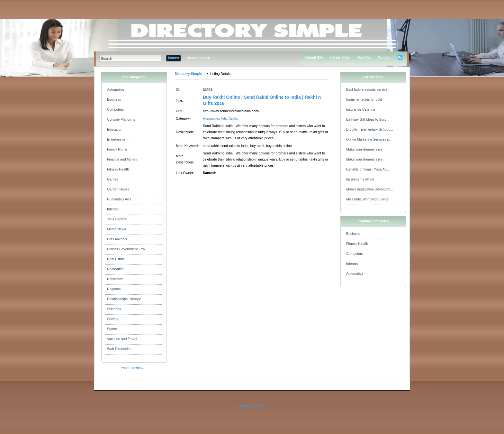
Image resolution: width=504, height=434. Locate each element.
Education (115, 129)
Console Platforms (121, 119)
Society (113, 319)
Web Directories (119, 349)
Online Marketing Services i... (369, 139)
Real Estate (116, 259)
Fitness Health (118, 169)
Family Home (117, 149)
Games (113, 179)
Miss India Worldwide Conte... (369, 199)
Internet (113, 209)
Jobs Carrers (117, 219)
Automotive (116, 89)
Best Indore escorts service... (368, 89)
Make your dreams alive (364, 149)
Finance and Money (122, 159)
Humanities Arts (119, 199)
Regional (114, 289)
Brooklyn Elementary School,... (370, 129)
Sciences (114, 309)
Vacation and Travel (122, 339)
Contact (384, 57)
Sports (112, 329)
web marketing (132, 367)
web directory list (251, 405)
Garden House (118, 189)
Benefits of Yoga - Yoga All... (368, 169)
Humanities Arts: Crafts (220, 118)
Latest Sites (340, 57)
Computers (115, 109)
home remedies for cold (364, 99)
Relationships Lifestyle (124, 299)
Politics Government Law (126, 249)
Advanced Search (198, 58)
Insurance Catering (361, 109)
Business (114, 99)
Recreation (115, 269)
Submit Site (314, 57)
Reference (115, 279)
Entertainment (118, 139)
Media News (117, 229)
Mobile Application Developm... (370, 189)
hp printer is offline (360, 179)
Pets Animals (117, 239)
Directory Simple (189, 74)
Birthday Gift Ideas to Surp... (368, 119)
